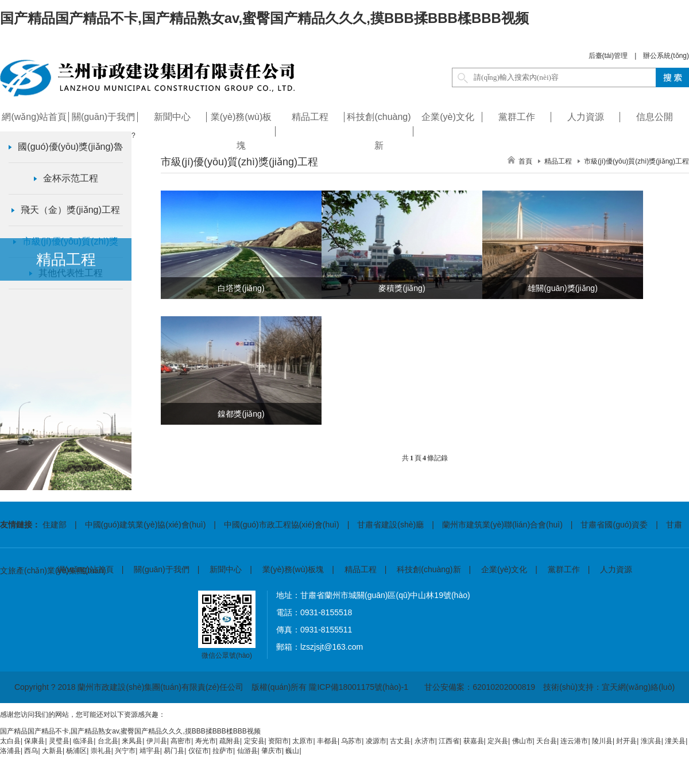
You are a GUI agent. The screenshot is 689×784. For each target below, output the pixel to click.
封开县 (626, 741)
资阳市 (278, 741)
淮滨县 (651, 741)
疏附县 (230, 741)
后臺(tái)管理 (608, 56)
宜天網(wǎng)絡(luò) (638, 687)
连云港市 (574, 741)
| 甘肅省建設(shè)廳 (382, 525)
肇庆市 (272, 751)
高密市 (181, 741)
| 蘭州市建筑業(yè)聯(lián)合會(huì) (493, 525)
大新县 (52, 751)
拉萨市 (223, 751)
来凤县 (132, 741)
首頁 (525, 161)
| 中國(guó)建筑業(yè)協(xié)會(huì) (136, 525)
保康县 (34, 741)
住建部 (55, 525)
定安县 (254, 741)
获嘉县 (474, 741)
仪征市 (199, 751)
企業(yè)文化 (504, 569)
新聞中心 (226, 569)
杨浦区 (76, 751)
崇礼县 (101, 751)
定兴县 (498, 741)
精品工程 (361, 569)
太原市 (303, 741)
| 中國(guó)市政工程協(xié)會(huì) (272, 525)
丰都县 (327, 741)
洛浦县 (10, 751)
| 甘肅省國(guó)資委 (605, 525)
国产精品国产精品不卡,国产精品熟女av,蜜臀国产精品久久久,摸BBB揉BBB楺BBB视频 (264, 18)
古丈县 (400, 741)
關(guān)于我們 (161, 569)
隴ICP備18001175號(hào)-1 (359, 687)
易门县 (174, 751)
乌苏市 (351, 741)
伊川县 (157, 741)
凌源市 (376, 741)
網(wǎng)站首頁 (85, 569)
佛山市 (522, 741)
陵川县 (602, 741)
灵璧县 (59, 741)
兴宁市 (125, 751)
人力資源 (616, 569)
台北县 (108, 741)
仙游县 (247, 751)
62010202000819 (504, 687)
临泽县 (83, 741)
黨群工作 (564, 569)
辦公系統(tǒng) (666, 56)
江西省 (449, 741)
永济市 (425, 741)
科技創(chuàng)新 (429, 569)
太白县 (10, 741)
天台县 (547, 741)
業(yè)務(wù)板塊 (293, 569)
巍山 (292, 751)
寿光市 (206, 741)
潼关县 (675, 741)
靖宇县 (150, 751)
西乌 (31, 751)
